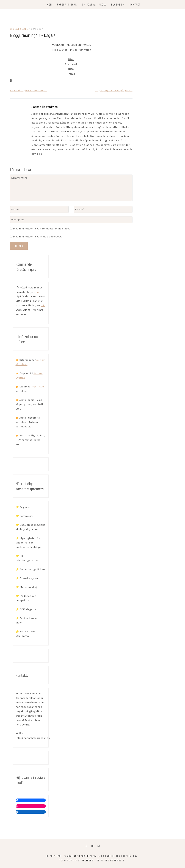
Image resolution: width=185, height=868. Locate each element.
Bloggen (117, 4)
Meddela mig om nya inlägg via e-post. (37, 237)
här (38, 292)
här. (43, 305)
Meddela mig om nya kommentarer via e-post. (42, 229)
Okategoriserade (19, 29)
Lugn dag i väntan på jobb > (114, 90)
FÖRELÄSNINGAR (67, 4)
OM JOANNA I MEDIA (94, 4)
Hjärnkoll (38, 387)
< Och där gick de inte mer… (29, 90)
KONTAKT (135, 4)
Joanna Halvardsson (45, 107)
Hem (49, 4)
